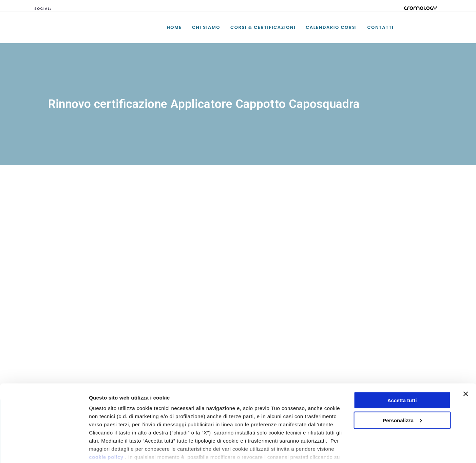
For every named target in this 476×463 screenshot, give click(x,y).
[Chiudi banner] (465, 360)
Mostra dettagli (107, 450)
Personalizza (402, 387)
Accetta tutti (402, 367)
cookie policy (106, 423)
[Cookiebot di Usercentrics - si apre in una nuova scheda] (44, 450)
